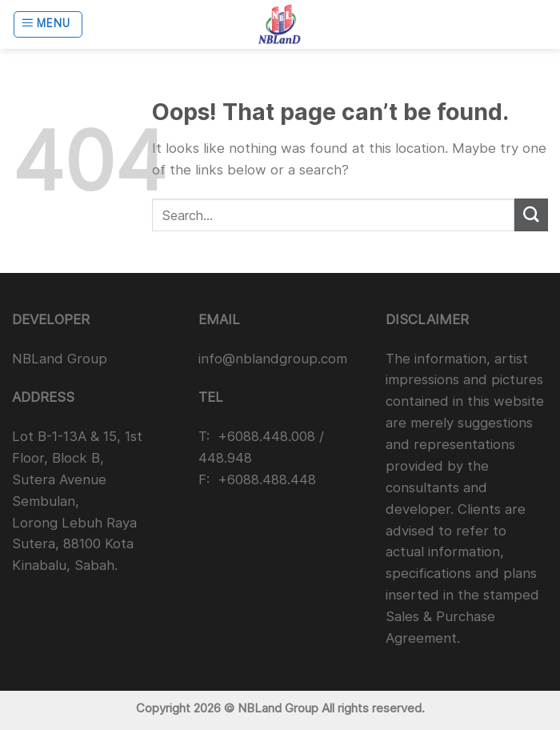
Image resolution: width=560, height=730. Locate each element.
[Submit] (531, 215)
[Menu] (48, 25)
